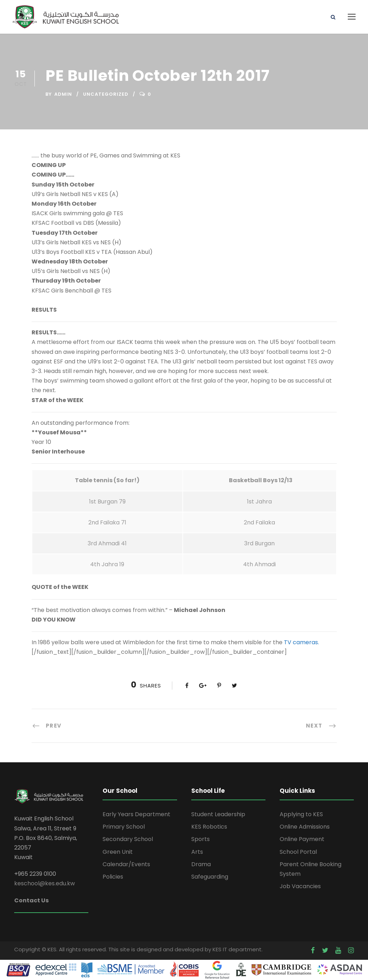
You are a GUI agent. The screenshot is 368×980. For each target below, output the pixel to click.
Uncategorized (106, 94)
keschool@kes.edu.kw (45, 883)
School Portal (298, 852)
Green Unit (118, 852)
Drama (201, 864)
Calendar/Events (126, 864)
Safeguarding (210, 877)
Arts (197, 852)
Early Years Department (136, 814)
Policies (113, 877)
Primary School (124, 827)
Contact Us (31, 900)
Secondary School (128, 839)
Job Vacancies (300, 886)
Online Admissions (305, 827)
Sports (201, 839)
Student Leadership (218, 814)
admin (63, 94)
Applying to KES (301, 814)
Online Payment (302, 839)
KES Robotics (209, 827)
